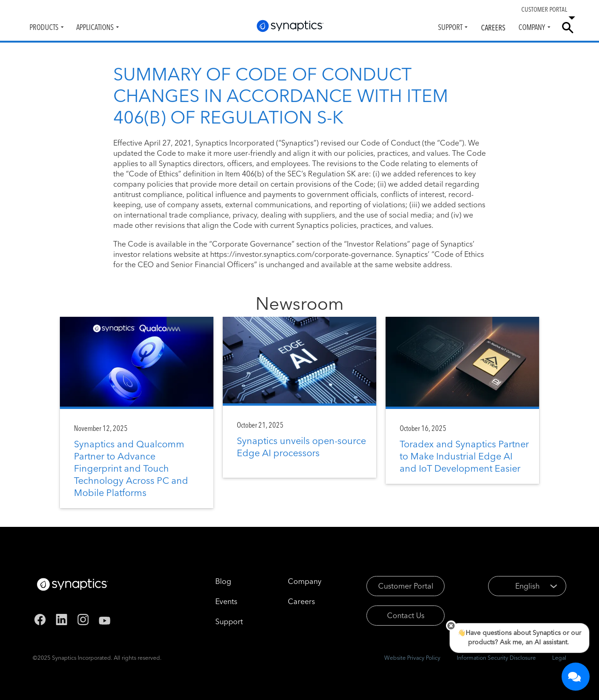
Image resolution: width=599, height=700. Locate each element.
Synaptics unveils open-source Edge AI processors (301, 447)
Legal (559, 658)
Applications (95, 27)
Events (226, 601)
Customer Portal (406, 586)
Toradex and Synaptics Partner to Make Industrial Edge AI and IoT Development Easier (464, 456)
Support (450, 27)
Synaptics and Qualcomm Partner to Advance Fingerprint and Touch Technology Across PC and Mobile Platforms (131, 468)
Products (44, 27)
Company (532, 27)
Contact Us (406, 615)
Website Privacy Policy (412, 658)
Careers (493, 28)
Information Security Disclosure (496, 658)
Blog (223, 581)
